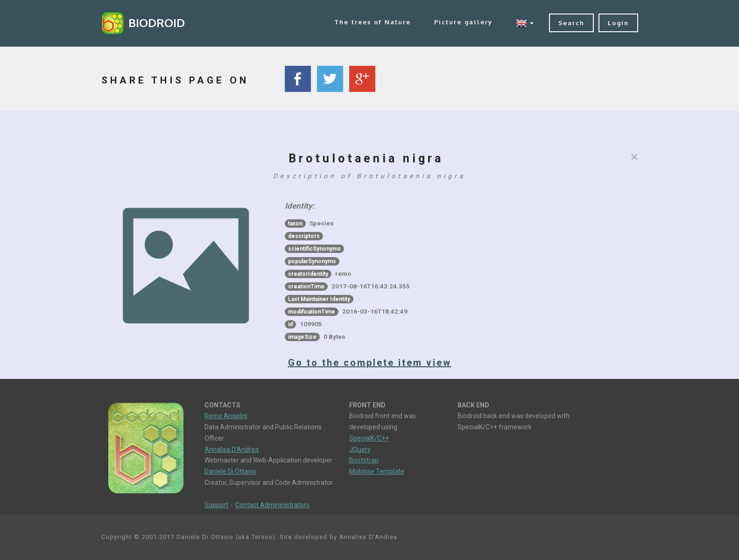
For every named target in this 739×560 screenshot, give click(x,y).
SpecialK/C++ (369, 438)
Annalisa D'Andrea (232, 449)
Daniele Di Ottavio (230, 471)
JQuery (360, 449)
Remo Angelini (226, 416)
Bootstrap (364, 460)
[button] (525, 23)
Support (216, 505)
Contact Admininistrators (272, 505)
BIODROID (157, 23)
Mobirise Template (377, 471)
